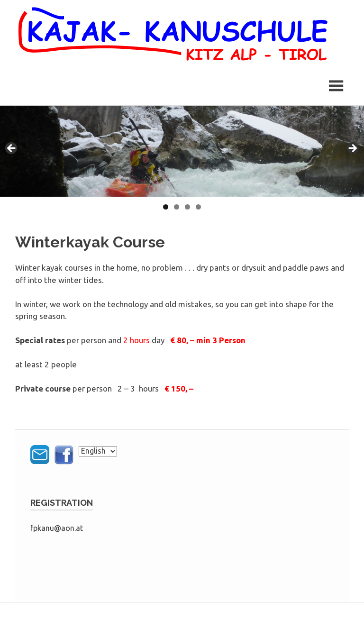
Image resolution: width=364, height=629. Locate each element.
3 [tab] (187, 207)
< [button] (12, 149)
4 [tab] (198, 207)
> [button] (352, 149)
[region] (182, 151)
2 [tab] (177, 207)
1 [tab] (166, 207)
